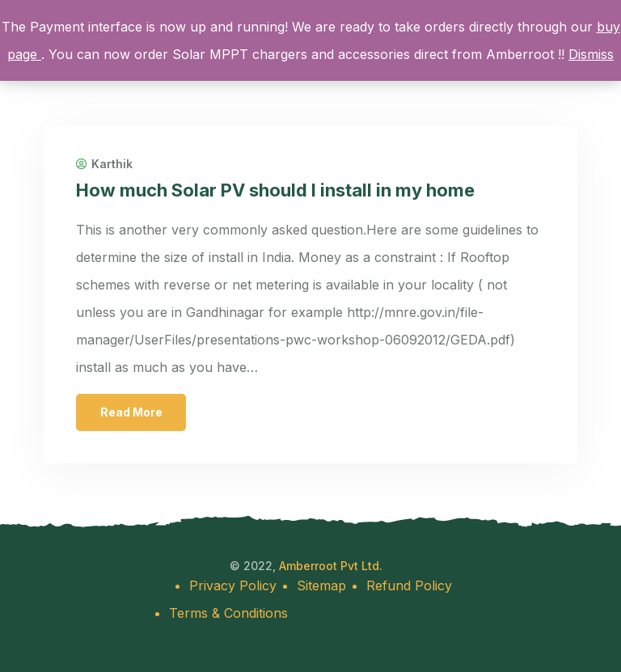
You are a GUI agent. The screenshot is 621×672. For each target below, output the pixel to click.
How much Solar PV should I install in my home (275, 190)
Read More (131, 412)
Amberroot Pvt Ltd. (331, 566)
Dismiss (591, 54)
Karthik (104, 164)
